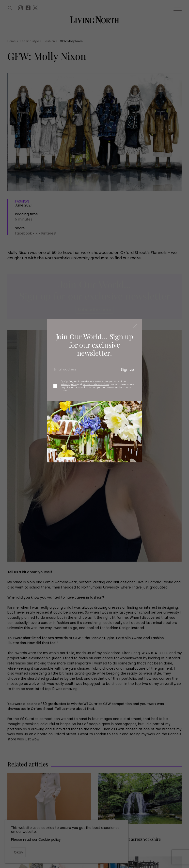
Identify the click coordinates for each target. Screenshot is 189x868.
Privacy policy (69, 384)
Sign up (127, 369)
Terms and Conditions (96, 384)
